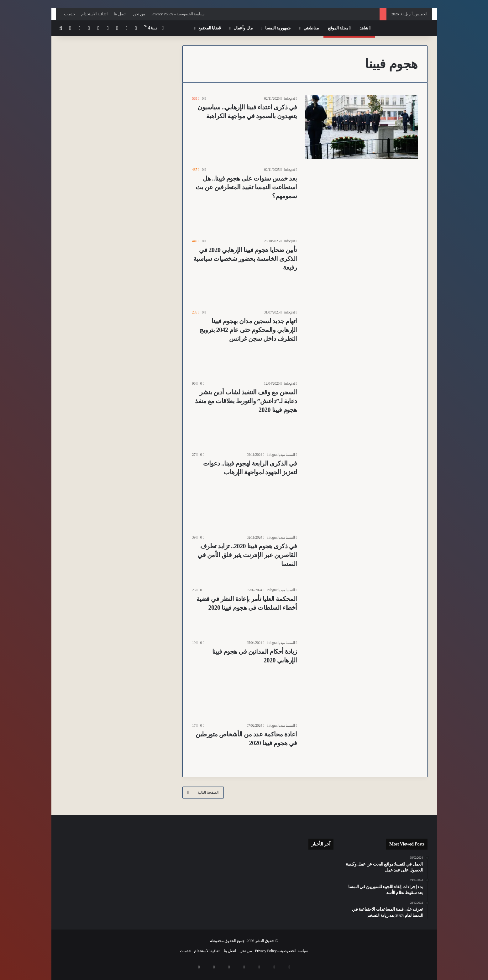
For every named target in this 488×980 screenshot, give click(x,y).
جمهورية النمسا (278, 28)
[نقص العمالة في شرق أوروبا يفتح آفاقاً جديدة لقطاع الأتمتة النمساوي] (262, 899)
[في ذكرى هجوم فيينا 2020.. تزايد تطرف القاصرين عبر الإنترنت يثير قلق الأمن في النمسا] (361, 557)
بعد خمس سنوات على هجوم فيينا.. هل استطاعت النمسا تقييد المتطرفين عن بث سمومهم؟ (246, 187)
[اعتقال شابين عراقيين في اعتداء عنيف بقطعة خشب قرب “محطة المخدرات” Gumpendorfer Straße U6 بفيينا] (320, 899)
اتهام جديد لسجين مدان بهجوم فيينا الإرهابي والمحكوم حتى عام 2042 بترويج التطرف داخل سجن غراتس (248, 330)
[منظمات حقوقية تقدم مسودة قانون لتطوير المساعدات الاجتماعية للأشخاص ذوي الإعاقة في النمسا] (262, 880)
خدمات (70, 14)
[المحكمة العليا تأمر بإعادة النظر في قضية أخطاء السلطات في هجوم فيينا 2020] (361, 609)
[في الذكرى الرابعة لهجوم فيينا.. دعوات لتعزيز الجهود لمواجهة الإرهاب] (361, 489)
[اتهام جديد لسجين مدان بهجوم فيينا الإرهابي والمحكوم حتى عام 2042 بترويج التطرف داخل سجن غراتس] (361, 341)
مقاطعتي (311, 28)
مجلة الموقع (339, 28)
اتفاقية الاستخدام (94, 14)
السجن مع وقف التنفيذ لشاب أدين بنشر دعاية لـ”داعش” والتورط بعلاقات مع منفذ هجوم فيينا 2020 (246, 401)
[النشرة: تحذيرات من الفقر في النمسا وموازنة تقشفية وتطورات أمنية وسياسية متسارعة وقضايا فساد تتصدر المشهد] (320, 881)
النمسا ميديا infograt (281, 455)
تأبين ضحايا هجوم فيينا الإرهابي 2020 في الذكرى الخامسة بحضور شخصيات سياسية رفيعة (245, 259)
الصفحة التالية (203, 793)
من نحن (139, 14)
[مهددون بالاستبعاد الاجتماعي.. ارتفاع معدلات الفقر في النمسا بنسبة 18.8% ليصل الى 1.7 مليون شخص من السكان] (291, 880)
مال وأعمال (243, 28)
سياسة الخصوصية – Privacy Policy (178, 14)
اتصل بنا (120, 14)
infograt (290, 98)
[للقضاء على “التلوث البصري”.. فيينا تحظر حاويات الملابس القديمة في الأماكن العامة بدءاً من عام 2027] (291, 899)
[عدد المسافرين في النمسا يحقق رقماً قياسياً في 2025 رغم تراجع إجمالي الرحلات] (320, 863)
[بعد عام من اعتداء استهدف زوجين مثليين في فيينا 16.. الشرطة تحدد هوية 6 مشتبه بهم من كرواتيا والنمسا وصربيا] (291, 863)
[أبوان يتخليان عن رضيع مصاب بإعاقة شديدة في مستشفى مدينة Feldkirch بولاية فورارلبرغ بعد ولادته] (262, 863)
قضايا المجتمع (210, 28)
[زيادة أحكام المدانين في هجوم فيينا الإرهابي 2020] (361, 677)
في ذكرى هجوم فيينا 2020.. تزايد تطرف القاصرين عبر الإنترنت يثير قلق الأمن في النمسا (247, 555)
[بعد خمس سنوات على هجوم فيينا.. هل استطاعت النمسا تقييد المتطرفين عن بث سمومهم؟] (361, 198)
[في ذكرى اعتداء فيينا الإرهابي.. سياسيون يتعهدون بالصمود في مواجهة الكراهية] (361, 127)
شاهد (365, 28)
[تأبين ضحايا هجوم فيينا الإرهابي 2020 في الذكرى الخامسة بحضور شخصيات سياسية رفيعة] (361, 270)
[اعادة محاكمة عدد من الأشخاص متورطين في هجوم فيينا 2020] (361, 745)
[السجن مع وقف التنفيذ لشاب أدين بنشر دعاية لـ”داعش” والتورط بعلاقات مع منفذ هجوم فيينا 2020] (361, 412)
